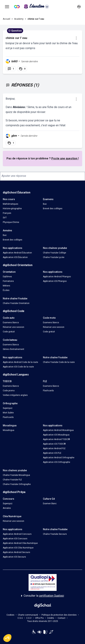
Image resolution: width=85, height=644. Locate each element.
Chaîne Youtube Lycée (54, 257)
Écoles (6, 290)
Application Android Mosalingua (58, 430)
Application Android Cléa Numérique (20, 543)
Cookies (10, 615)
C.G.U (20, 618)
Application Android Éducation (17, 253)
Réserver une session (13, 327)
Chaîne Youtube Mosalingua (16, 475)
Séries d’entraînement (13, 349)
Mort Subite (8, 413)
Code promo (9, 391)
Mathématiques (11, 204)
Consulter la (43, 596)
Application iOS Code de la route (18, 367)
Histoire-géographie (12, 209)
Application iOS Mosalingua (56, 435)
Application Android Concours (17, 534)
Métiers (6, 286)
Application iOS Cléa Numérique (18, 548)
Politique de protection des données (59, 615)
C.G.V (29, 618)
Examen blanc (50, 504)
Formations (8, 281)
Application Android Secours (16, 552)
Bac (45, 204)
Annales (7, 508)
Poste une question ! (65, 158)
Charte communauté (28, 615)
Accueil (6, 19)
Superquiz (8, 408)
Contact (62, 618)
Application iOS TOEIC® (54, 444)
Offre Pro (39, 618)
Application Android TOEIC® (56, 439)
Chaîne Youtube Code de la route (59, 362)
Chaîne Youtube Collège (55, 253)
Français (7, 213)
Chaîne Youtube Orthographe (17, 484)
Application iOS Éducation (15, 257)
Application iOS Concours (15, 539)
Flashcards (48, 391)
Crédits (51, 618)
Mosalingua (8, 430)
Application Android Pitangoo (57, 277)
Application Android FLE (54, 448)
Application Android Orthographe (59, 458)
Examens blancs (11, 323)
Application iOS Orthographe (57, 462)
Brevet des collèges (53, 209)
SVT (5, 218)
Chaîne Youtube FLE (12, 480)
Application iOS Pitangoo (55, 281)
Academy (19, 19)
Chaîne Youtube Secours (55, 534)
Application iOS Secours (14, 557)
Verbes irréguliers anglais (15, 395)
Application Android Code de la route (20, 362)
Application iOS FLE (52, 453)
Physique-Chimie (11, 222)
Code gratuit (9, 332)
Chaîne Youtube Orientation (16, 303)
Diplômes (7, 277)
